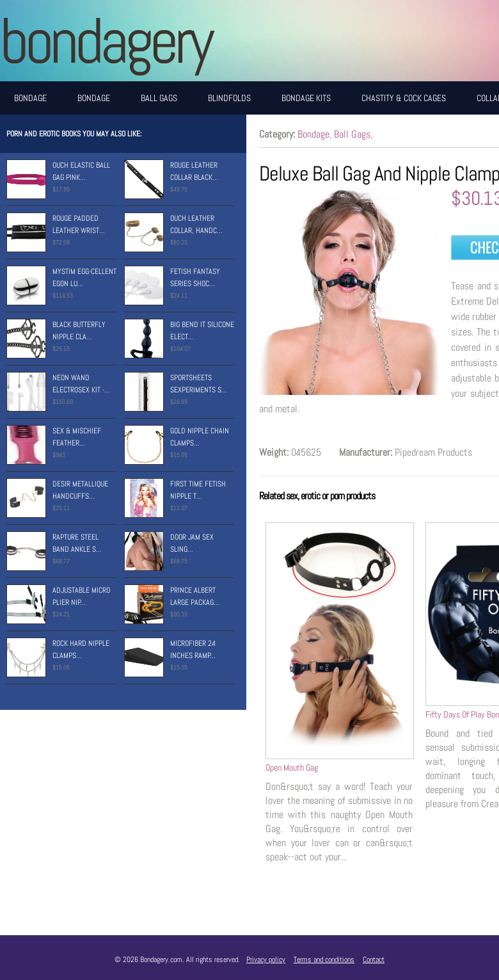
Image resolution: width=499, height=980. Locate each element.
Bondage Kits (306, 98)
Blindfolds (229, 98)
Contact (374, 960)
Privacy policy (266, 960)
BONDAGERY (105, 41)
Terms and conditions (324, 960)
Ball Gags (159, 98)
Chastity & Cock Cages (404, 98)
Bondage (30, 98)
